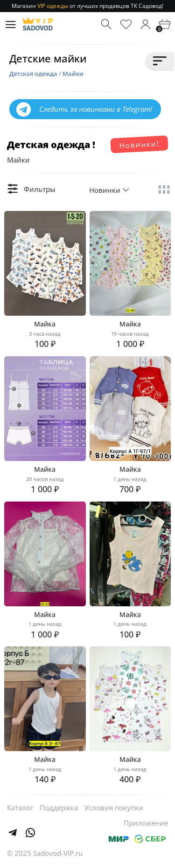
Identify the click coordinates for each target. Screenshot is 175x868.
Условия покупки (114, 807)
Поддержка (59, 807)
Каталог (20, 807)
